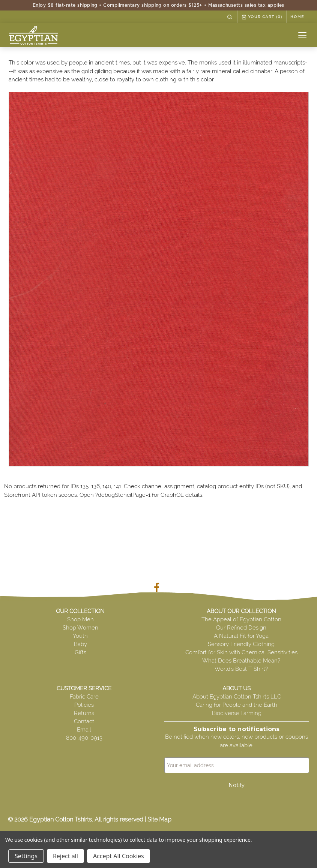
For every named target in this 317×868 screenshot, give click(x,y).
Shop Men (80, 619)
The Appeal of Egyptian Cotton (241, 619)
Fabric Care (84, 697)
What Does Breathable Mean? (241, 661)
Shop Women (80, 628)
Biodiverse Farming (237, 713)
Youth (80, 636)
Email (84, 730)
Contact (84, 721)
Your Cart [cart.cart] (262, 17)
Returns (84, 713)
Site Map (159, 819)
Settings (26, 856)
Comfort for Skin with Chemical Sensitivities (241, 652)
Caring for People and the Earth (237, 705)
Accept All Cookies (119, 856)
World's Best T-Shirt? (241, 669)
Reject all (65, 856)
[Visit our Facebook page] (158, 589)
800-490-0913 (84, 738)
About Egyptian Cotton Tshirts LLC (237, 697)
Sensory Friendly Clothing (241, 644)
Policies (84, 705)
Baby (80, 644)
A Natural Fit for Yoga (241, 636)
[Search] (230, 17)
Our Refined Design (241, 628)
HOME (297, 17)
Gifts (80, 652)
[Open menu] (302, 35)
